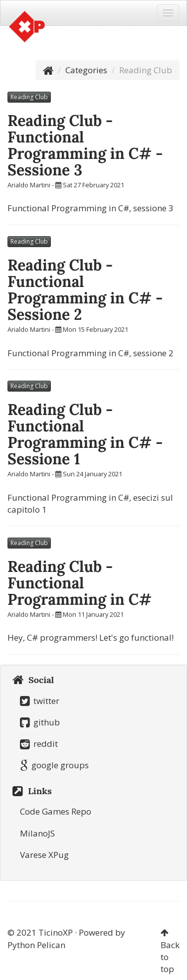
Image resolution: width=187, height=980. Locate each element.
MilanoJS (37, 833)
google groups (54, 765)
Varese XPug (44, 855)
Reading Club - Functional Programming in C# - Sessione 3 (85, 145)
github (40, 722)
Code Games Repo (56, 811)
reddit (39, 744)
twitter (40, 701)
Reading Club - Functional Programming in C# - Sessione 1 (85, 434)
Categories (86, 70)
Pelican (51, 945)
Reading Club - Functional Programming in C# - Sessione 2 (85, 290)
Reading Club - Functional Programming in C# (80, 583)
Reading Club (29, 97)
